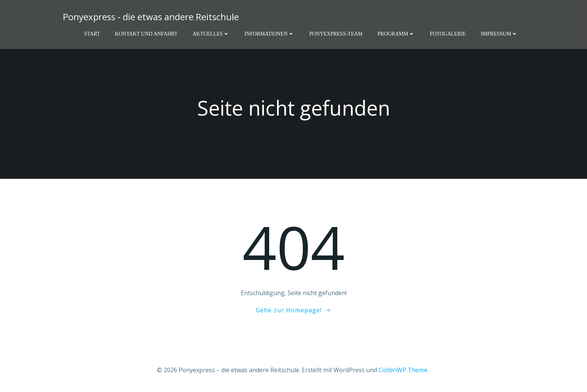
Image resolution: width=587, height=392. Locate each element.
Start (92, 34)
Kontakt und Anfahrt (146, 34)
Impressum (499, 34)
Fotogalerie (448, 34)
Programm (396, 34)
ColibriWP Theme (403, 370)
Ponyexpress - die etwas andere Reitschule (151, 17)
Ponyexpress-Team (336, 34)
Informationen (269, 34)
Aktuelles (211, 34)
